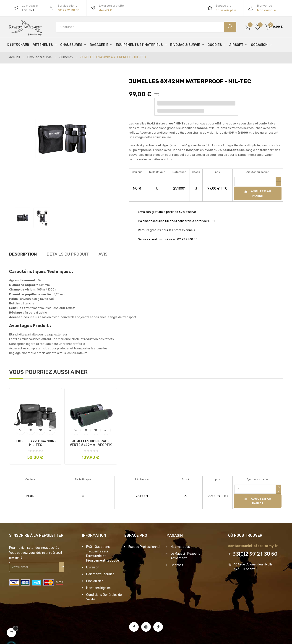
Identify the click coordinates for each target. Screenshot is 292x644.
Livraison (93, 567)
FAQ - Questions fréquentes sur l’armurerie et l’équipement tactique (103, 554)
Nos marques (180, 547)
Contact (177, 565)
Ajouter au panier (258, 193)
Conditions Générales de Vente (104, 597)
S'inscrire (65, 567)
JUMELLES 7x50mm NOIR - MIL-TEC (36, 443)
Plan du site (95, 581)
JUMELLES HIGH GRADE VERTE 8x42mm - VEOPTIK (91, 443)
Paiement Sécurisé (100, 574)
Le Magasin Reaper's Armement (185, 556)
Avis (103, 254)
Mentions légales (98, 588)
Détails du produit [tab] (68, 254)
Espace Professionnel (144, 547)
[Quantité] (255, 182)
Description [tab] (23, 254)
